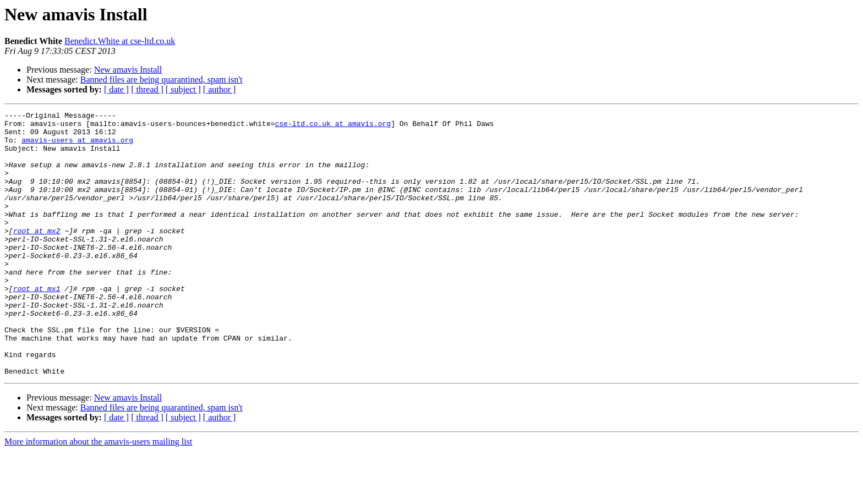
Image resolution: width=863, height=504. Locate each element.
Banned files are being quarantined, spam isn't (162, 80)
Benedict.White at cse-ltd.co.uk (120, 41)
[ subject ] (183, 89)
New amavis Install (128, 70)
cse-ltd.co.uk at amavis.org (333, 127)
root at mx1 (37, 325)
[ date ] (116, 89)
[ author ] (220, 89)
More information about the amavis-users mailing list (98, 494)
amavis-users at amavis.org (77, 146)
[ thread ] (147, 89)
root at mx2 (37, 255)
